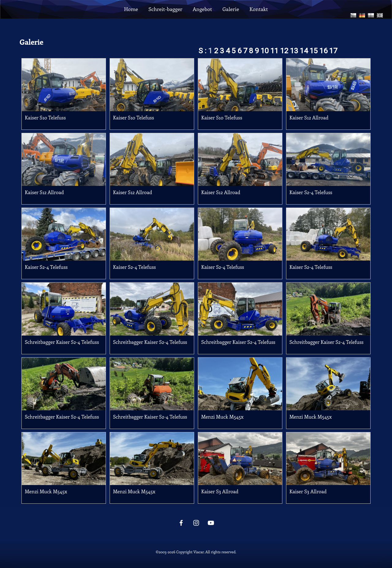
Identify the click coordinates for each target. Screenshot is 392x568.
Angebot (202, 9)
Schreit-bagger (165, 9)
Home (131, 9)
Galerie (231, 9)
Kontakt (259, 9)
